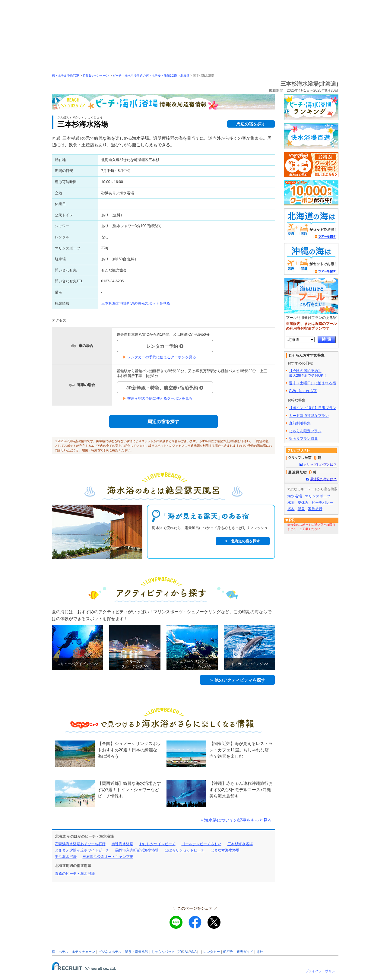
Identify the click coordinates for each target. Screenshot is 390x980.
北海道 (185, 76)
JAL (186, 952)
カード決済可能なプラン (309, 416)
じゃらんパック (163, 952)
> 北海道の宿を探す (243, 541)
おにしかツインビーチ (157, 844)
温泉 (301, 509)
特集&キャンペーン (96, 76)
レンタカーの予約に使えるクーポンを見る (159, 357)
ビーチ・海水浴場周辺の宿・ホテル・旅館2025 (145, 76)
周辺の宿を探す (251, 124)
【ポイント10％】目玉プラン (313, 408)
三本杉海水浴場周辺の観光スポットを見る (136, 303)
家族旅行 (315, 509)
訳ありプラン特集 (303, 439)
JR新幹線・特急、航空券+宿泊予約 (165, 388)
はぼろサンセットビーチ (185, 850)
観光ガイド (245, 952)
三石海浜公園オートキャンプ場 (108, 857)
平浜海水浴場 (66, 857)
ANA (193, 952)
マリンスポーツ (318, 496)
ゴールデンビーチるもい (201, 844)
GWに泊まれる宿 (303, 391)
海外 (260, 952)
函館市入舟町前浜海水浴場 (137, 850)
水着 (291, 503)
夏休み (303, 503)
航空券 (228, 952)
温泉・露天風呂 (136, 952)
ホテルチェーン (83, 952)
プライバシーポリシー (322, 971)
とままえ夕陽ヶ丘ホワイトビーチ (82, 850)
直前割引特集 (300, 423)
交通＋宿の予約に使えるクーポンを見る (158, 398)
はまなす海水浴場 (225, 850)
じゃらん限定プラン (305, 431)
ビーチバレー (322, 503)
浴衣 (291, 509)
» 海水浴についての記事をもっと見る (236, 820)
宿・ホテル (60, 952)
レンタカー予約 (165, 346)
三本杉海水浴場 (240, 844)
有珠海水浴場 (122, 844)
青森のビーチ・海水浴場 (75, 874)
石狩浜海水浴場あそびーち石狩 (80, 844)
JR (180, 952)
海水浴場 (295, 496)
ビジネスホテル (110, 952)
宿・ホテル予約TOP (66, 76)
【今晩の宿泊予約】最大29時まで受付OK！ (308, 373)
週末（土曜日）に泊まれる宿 (312, 383)
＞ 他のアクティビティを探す (237, 680)
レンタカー (212, 952)
